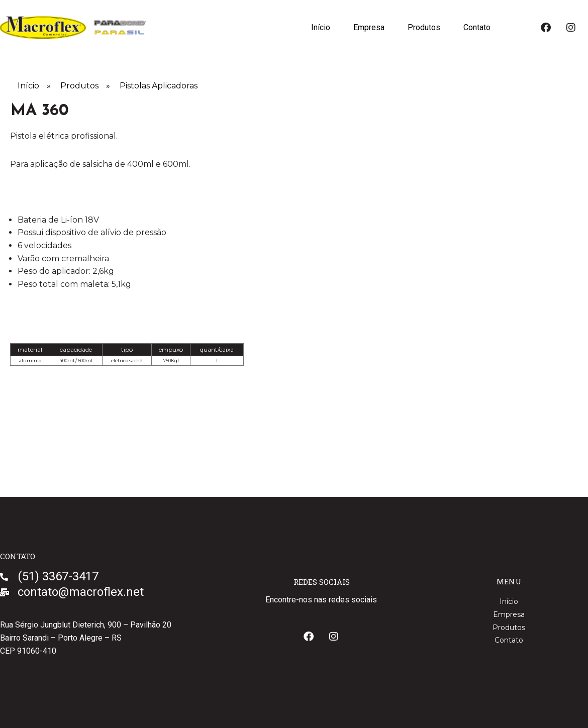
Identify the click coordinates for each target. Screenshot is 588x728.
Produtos (424, 27)
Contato (477, 27)
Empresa (369, 27)
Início (321, 27)
